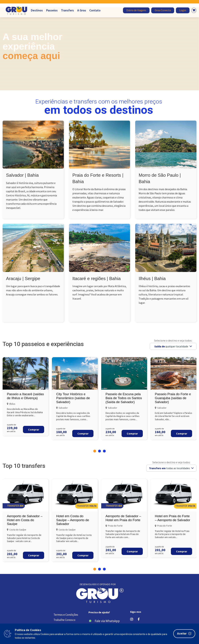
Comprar (34, 430)
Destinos (37, 10)
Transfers (67, 10)
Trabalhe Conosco (64, 620)
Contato (95, 10)
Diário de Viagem (136, 10)
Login (183, 10)
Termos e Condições (66, 615)
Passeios (52, 10)
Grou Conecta (163, 10)
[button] (95, 451)
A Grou (82, 10)
